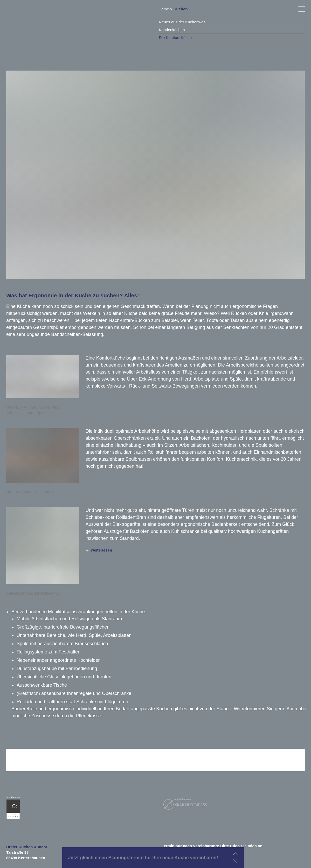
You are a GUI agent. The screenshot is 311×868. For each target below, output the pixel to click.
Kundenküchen (172, 30)
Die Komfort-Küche (175, 37)
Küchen (181, 9)
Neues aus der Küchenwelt (182, 22)
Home (164, 9)
